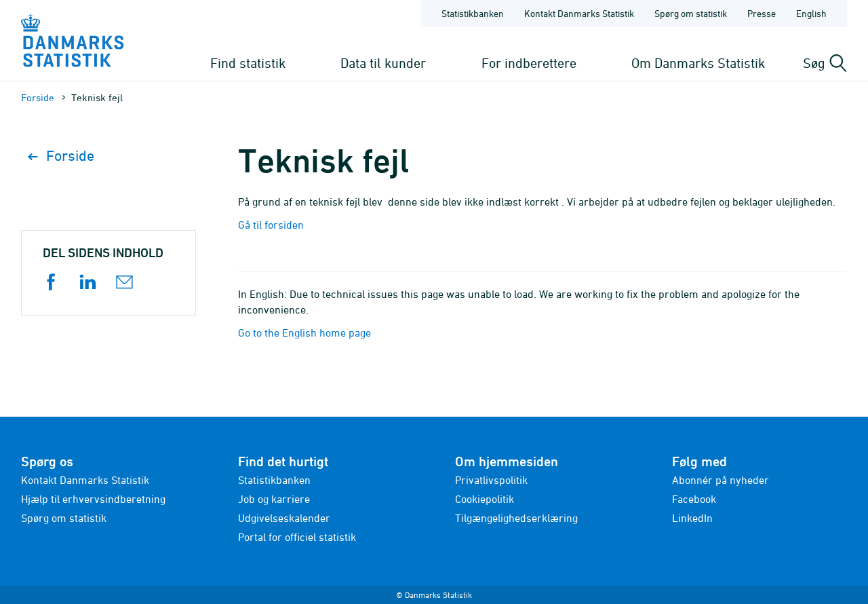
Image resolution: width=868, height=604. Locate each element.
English (811, 13)
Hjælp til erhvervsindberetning (93, 499)
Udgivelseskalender (284, 518)
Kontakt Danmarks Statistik (85, 480)
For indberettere (529, 63)
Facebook (694, 499)
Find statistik (248, 63)
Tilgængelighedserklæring (516, 518)
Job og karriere (274, 499)
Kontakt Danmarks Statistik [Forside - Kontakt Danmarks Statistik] (579, 13)
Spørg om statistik (64, 518)
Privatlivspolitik (491, 480)
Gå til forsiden (271, 225)
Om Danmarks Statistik (698, 63)
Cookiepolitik (485, 499)
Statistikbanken (473, 13)
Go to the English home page (304, 333)
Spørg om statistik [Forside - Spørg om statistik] (691, 13)
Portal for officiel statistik (297, 537)
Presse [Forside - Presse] (762, 13)
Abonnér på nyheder (721, 480)
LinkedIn (692, 518)
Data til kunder (383, 63)
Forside (38, 97)
